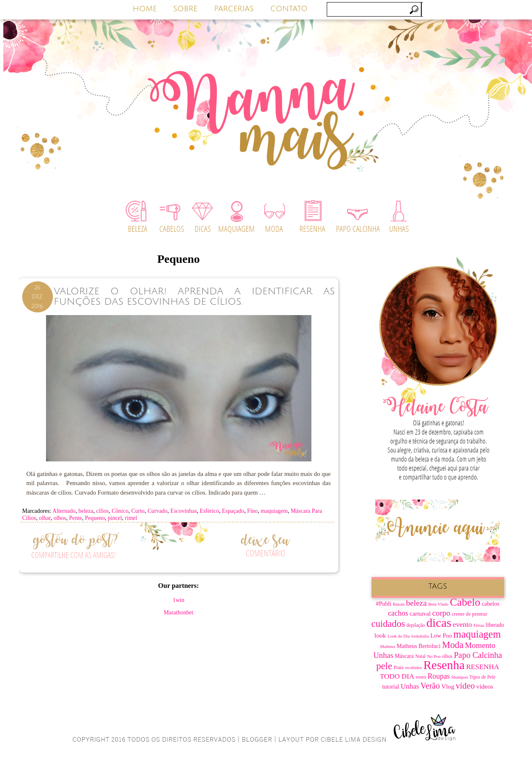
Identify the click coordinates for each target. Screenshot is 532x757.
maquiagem (274, 511)
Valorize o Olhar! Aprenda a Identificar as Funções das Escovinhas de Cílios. (194, 296)
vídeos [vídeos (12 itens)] (485, 686)
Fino (253, 511)
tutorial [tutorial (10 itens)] (391, 687)
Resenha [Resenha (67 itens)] (444, 665)
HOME (145, 9)
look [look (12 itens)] (380, 635)
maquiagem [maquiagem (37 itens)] (477, 634)
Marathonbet (179, 613)
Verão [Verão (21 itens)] (430, 686)
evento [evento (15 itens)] (462, 625)
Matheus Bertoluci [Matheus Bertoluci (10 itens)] (419, 646)
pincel (115, 518)
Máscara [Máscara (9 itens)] (404, 656)
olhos (60, 518)
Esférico (210, 511)
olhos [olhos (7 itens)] (447, 656)
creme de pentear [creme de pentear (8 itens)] (470, 614)
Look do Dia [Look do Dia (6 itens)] (398, 636)
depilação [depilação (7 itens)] (415, 625)
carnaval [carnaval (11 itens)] (420, 614)
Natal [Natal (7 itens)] (420, 656)
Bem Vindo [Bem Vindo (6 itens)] (438, 604)
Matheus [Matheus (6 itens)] (387, 647)
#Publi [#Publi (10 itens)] (384, 604)
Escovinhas (184, 511)
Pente (76, 518)
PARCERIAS (234, 9)
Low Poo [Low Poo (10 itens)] (441, 636)
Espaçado (233, 511)
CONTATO (289, 9)
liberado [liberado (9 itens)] (495, 625)
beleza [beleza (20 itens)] (416, 603)
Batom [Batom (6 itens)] (398, 604)
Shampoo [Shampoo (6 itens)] (459, 677)
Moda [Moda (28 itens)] (453, 645)
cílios (102, 511)
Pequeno (95, 518)
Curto (138, 511)
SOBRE (186, 9)
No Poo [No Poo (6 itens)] (434, 656)
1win (179, 600)
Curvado (158, 511)
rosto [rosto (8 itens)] (421, 677)
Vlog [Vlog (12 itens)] (448, 686)
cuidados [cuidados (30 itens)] (388, 624)
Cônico (120, 511)
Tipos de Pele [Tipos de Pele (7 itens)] (482, 677)
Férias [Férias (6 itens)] (479, 625)
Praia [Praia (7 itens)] (398, 668)
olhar (45, 518)
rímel (131, 518)
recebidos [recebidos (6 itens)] (414, 668)
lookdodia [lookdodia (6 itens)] (420, 636)
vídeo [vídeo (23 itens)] (465, 686)
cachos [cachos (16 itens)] (398, 613)
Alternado (64, 511)
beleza (86, 511)
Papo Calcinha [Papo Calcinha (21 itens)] (478, 655)
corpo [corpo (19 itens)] (441, 613)
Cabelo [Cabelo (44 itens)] (465, 602)
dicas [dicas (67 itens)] (439, 623)
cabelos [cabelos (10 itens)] (491, 604)
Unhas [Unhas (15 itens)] (410, 686)
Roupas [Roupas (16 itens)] (439, 676)
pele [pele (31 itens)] (384, 666)
